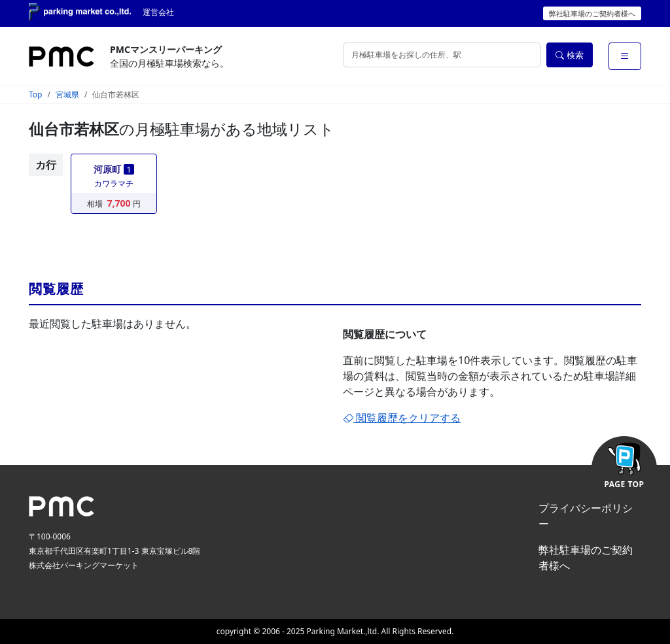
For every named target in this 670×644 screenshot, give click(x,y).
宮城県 (67, 94)
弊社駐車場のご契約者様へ (592, 13)
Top (35, 94)
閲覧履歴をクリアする (402, 418)
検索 (569, 55)
